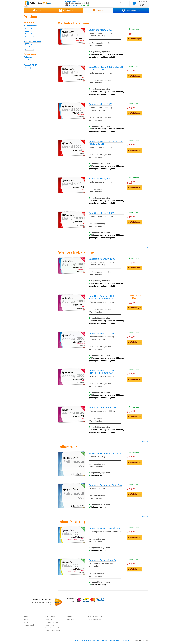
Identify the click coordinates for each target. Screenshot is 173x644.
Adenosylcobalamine (32, 42)
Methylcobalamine (31, 26)
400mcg (28, 68)
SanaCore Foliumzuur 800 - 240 (105, 485)
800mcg (28, 60)
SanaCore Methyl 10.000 (102, 213)
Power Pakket (50, 625)
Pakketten (49, 620)
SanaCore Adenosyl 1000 (102, 259)
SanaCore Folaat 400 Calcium (104, 528)
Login (122, 2)
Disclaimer (126, 640)
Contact (76, 640)
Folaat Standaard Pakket (54, 628)
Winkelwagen (135, 39)
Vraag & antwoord (131, 10)
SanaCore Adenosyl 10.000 (103, 408)
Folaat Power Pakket (52, 631)
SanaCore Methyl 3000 (101, 104)
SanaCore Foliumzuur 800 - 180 (106, 453)
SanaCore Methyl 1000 (101, 30)
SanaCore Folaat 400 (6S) (102, 560)
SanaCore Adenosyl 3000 (102, 333)
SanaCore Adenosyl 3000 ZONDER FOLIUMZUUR (102, 372)
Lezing (26, 622)
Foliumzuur (28, 57)
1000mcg (29, 28)
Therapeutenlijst (29, 625)
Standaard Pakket (51, 622)
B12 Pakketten (67, 10)
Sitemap (104, 640)
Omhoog (144, 247)
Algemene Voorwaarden (90, 640)
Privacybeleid (115, 640)
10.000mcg (29, 36)
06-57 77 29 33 (74, 5)
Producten (98, 10)
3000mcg (29, 31)
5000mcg (29, 34)
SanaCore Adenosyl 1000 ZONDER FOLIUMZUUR (102, 297)
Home (37, 10)
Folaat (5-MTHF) (30, 65)
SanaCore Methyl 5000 (101, 179)
